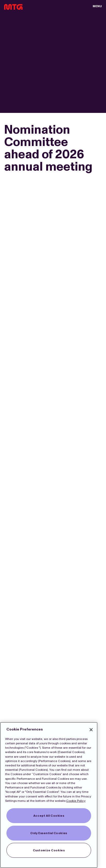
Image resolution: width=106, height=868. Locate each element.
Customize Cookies (49, 850)
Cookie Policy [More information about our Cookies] (76, 801)
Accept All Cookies (49, 816)
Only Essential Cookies (49, 833)
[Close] (91, 730)
